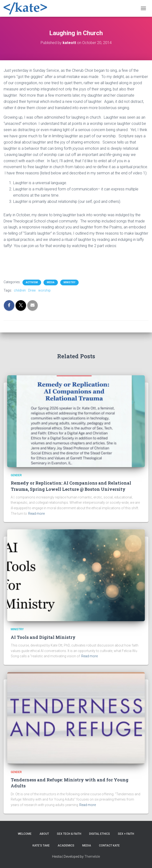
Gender (16, 475)
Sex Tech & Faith (69, 834)
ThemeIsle (92, 857)
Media (51, 282)
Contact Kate (109, 846)
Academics (66, 846)
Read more (36, 514)
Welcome (25, 834)
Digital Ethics (100, 834)
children (20, 290)
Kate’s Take (41, 846)
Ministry (69, 282)
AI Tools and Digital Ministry (43, 637)
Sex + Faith (126, 834)
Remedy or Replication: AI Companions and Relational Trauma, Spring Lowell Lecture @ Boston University (71, 486)
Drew (32, 290)
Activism (32, 282)
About (44, 834)
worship (44, 290)
